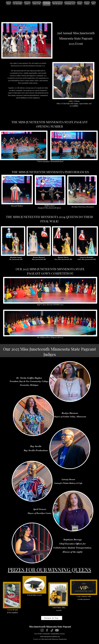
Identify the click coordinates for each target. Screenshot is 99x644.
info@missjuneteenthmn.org (50, 636)
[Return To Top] (52, 618)
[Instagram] (42, 630)
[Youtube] (57, 630)
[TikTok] (52, 630)
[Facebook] (47, 630)
